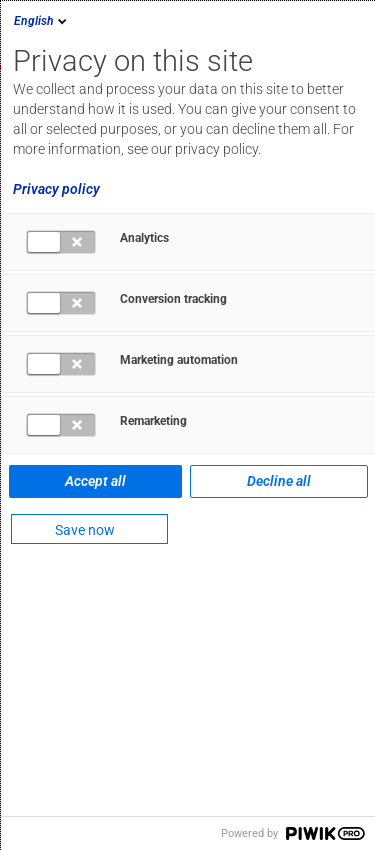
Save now (85, 530)
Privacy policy (56, 189)
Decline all (279, 481)
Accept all (95, 481)
